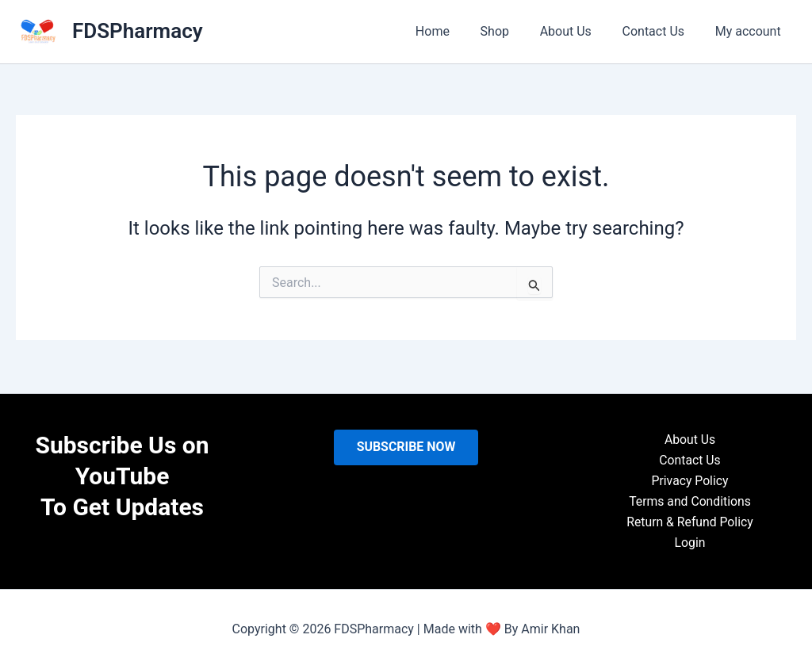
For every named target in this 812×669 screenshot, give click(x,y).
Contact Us (661, 31)
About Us (578, 31)
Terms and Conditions (690, 501)
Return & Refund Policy (690, 521)
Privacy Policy (690, 479)
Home (456, 31)
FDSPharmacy (138, 31)
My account (751, 31)
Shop (513, 31)
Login (689, 543)
